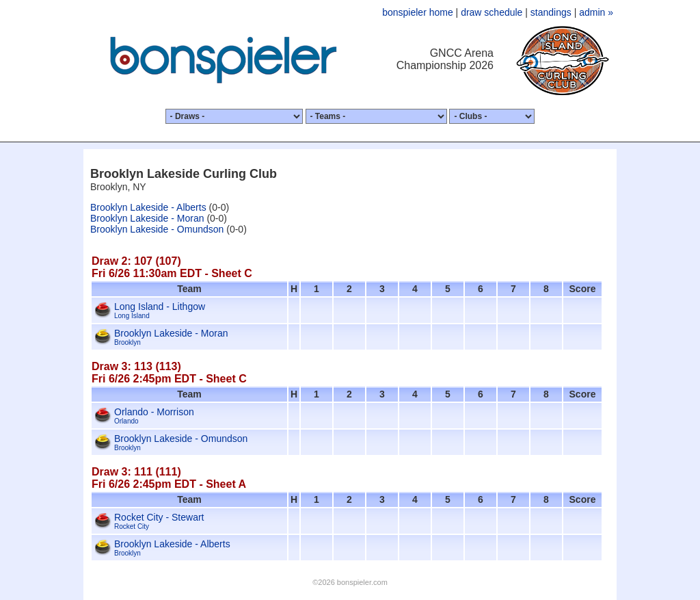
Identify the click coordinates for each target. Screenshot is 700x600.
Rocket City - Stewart (159, 517)
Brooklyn (127, 342)
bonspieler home (418, 12)
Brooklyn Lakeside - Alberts (148, 207)
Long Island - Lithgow (160, 306)
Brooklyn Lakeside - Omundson (157, 229)
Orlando (126, 421)
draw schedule (492, 12)
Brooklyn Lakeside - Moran (147, 218)
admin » (596, 12)
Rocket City (132, 526)
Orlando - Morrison (154, 412)
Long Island (132, 316)
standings (551, 12)
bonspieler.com (362, 582)
